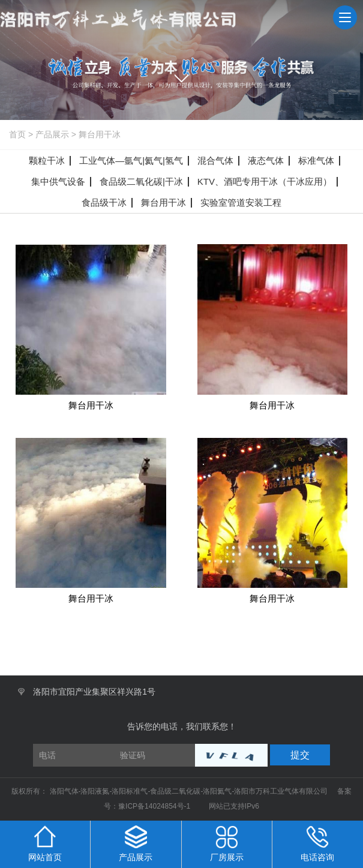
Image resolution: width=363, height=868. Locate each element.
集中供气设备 (58, 181)
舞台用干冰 (100, 134)
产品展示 (52, 134)
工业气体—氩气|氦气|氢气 (131, 160)
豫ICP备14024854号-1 (154, 806)
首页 (17, 134)
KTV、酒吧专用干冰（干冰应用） (265, 181)
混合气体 (215, 160)
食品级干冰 (104, 202)
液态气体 (266, 160)
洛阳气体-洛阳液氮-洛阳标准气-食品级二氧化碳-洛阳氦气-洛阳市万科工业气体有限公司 (190, 791)
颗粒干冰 (47, 160)
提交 (300, 755)
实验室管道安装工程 (241, 202)
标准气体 (316, 160)
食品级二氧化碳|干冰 (141, 181)
